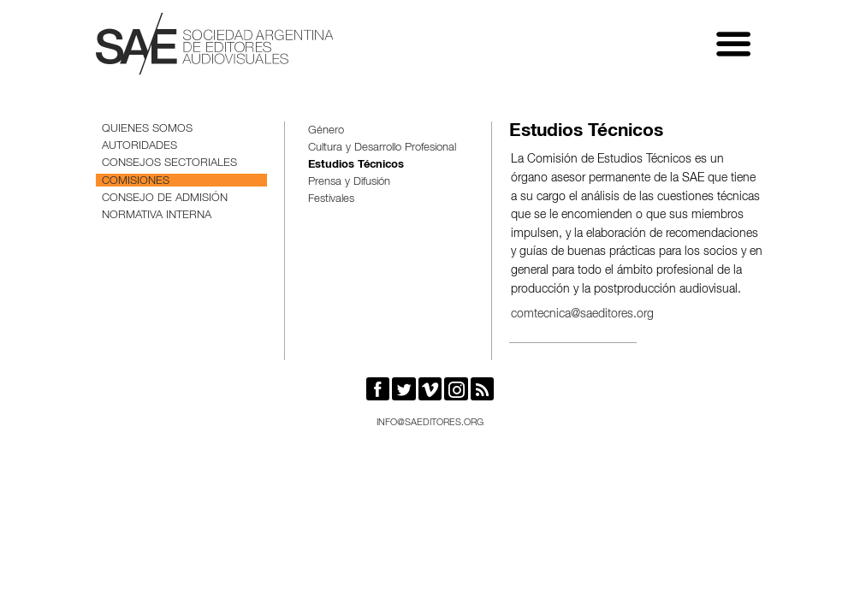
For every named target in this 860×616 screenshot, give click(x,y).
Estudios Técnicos (356, 166)
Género (326, 131)
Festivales (331, 200)
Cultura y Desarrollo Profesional (382, 148)
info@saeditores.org (430, 423)
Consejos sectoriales (169, 164)
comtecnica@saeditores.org (582, 315)
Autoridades (139, 147)
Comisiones (136, 182)
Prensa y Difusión (349, 183)
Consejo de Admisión (165, 199)
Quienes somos (147, 130)
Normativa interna (157, 216)
